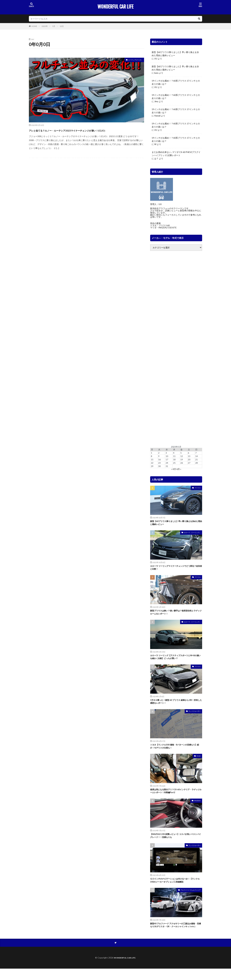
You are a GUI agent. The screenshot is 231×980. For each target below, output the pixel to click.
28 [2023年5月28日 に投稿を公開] (197, 463)
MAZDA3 (197, 807)
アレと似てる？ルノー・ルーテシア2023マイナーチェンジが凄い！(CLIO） (86, 133)
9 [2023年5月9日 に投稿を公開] (159, 456)
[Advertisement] (176, 348)
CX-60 (199, 761)
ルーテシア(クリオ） (133, 60)
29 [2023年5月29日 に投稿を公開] (152, 466)
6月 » (179, 469)
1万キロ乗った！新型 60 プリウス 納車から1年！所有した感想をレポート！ (175, 706)
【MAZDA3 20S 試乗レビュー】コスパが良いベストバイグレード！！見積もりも (176, 843)
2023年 (45, 26)
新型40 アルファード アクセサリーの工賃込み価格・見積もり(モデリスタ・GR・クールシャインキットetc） (176, 935)
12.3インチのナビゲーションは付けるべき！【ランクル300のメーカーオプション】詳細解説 (175, 888)
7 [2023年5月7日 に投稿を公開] (196, 453)
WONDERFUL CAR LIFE (115, 7)
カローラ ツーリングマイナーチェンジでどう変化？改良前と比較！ (174, 569)
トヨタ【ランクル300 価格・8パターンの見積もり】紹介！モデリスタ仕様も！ (175, 751)
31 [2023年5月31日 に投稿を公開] (167, 466)
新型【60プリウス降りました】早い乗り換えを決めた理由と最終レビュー (175, 54)
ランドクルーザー (195, 716)
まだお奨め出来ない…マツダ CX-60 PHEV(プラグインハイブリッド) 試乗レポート (176, 154)
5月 (54, 26)
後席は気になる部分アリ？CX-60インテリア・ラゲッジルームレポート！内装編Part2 (175, 797)
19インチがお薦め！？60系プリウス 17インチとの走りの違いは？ (176, 82)
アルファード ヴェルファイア (191, 898)
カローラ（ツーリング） (192, 533)
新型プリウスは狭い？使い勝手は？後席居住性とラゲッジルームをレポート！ (175, 614)
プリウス (198, 488)
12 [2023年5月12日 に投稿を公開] (182, 456)
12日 (62, 26)
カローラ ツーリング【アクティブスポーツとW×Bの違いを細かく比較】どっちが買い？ (176, 660)
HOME (34, 26)
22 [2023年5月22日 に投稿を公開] (152, 463)
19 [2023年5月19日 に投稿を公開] (182, 459)
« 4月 (174, 469)
